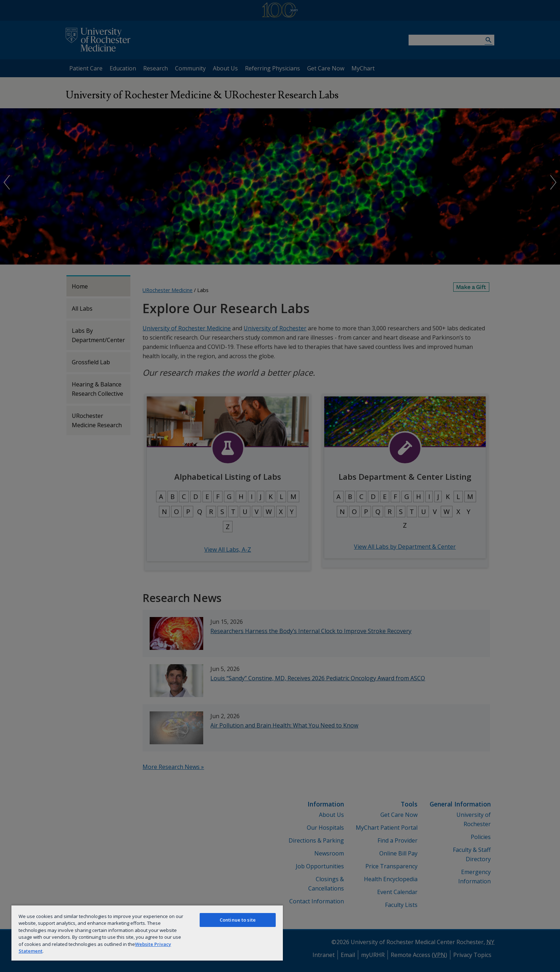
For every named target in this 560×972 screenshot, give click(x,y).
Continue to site (238, 920)
